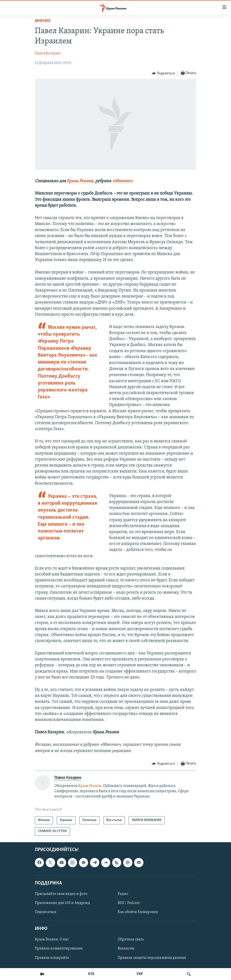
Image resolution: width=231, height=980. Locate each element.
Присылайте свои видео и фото (61, 894)
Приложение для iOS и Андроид (62, 903)
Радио (123, 894)
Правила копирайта (52, 958)
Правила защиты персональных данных (152, 958)
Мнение (43, 21)
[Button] (163, 73)
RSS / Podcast (129, 903)
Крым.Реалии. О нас (52, 939)
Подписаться (46, 912)
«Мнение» (123, 181)
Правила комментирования (59, 949)
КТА (91, 974)
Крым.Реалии (80, 181)
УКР (140, 974)
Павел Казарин (48, 53)
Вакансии (126, 949)
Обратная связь (131, 939)
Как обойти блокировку (138, 912)
